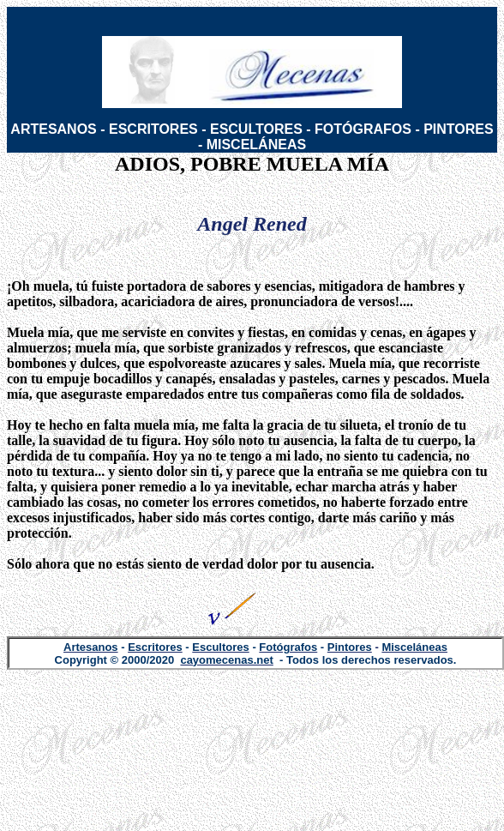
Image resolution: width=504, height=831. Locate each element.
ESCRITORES (153, 129)
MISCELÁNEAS (256, 145)
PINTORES (459, 129)
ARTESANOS (53, 129)
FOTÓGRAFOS (363, 129)
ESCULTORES (256, 129)
